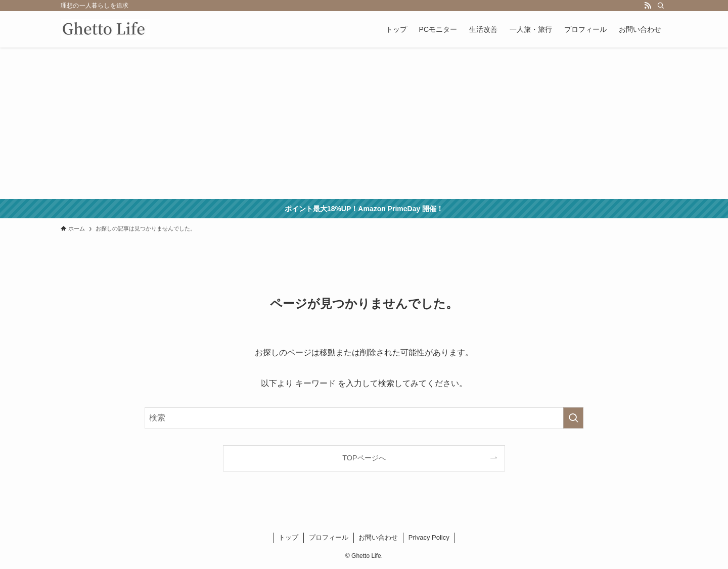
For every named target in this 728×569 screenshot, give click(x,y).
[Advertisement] (364, 123)
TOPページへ (364, 458)
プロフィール (329, 537)
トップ (288, 537)
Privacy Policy (429, 537)
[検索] (661, 6)
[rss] (648, 6)
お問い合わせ (378, 537)
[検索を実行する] (573, 418)
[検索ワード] (364, 418)
